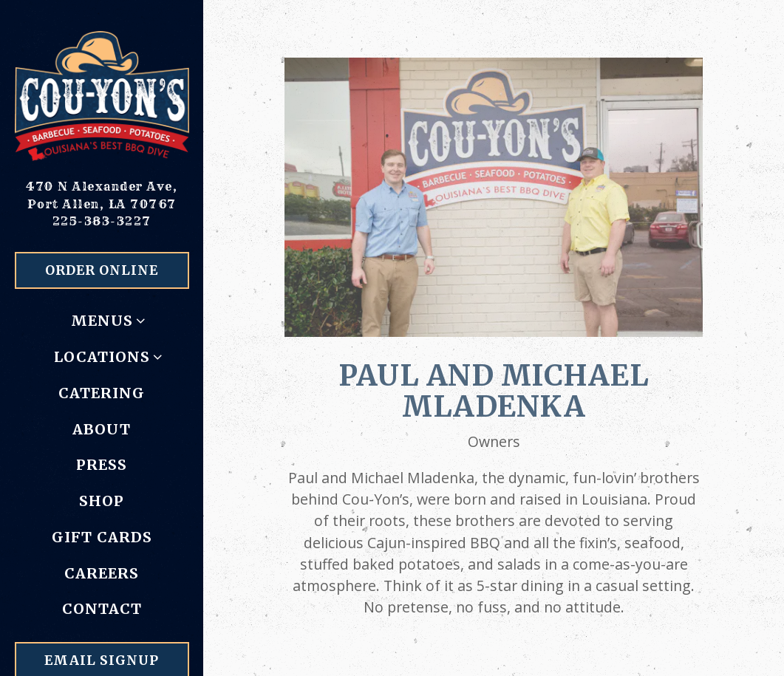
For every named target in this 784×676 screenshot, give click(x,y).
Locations (102, 357)
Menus (102, 321)
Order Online (102, 270)
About (102, 429)
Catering (102, 393)
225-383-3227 (102, 221)
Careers (102, 573)
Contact (102, 609)
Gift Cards (102, 537)
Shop (102, 501)
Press (102, 465)
